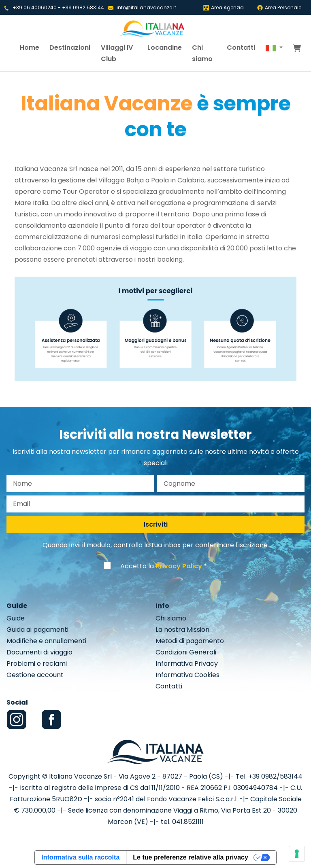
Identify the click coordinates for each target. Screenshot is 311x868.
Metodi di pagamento (190, 641)
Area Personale (279, 7)
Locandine (165, 48)
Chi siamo (202, 53)
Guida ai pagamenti (37, 630)
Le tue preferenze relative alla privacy (191, 857)
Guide (16, 618)
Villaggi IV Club (117, 53)
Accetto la (161, 566)
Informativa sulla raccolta (80, 857)
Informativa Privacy (187, 664)
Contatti (241, 48)
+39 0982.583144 (83, 7)
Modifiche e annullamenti (46, 641)
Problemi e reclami (37, 664)
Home (30, 48)
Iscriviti (156, 524)
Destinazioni (70, 48)
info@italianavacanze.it (146, 7)
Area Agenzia (223, 7)
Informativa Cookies (187, 675)
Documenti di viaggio (39, 652)
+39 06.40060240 (35, 7)
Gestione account (35, 675)
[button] (274, 48)
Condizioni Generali (186, 652)
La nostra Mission (182, 630)
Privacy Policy (179, 566)
